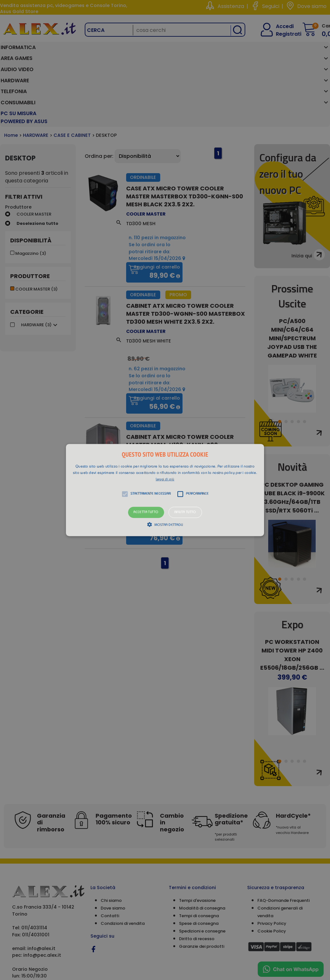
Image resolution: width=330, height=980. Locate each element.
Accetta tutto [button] (146, 512)
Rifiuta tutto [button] (185, 512)
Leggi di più (165, 479)
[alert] (165, 490)
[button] (165, 490)
